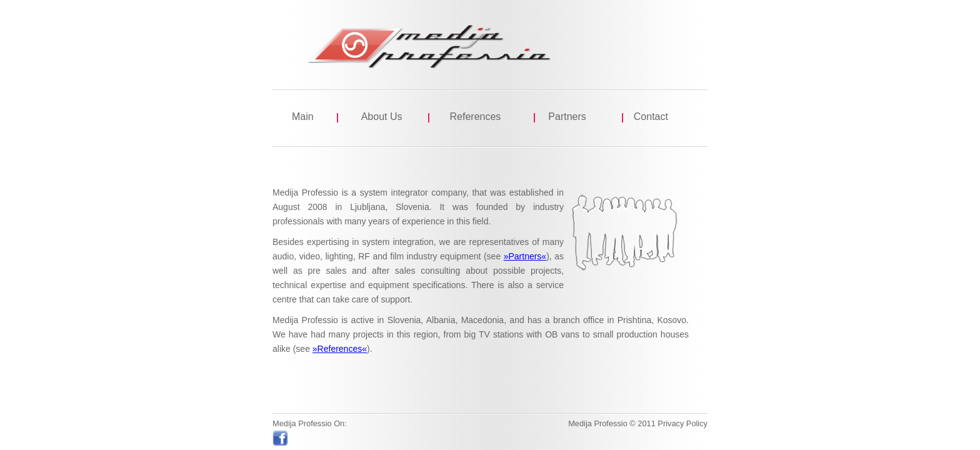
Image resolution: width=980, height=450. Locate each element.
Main (303, 117)
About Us (382, 117)
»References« (340, 349)
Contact (651, 117)
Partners (567, 117)
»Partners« (525, 256)
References (476, 117)
